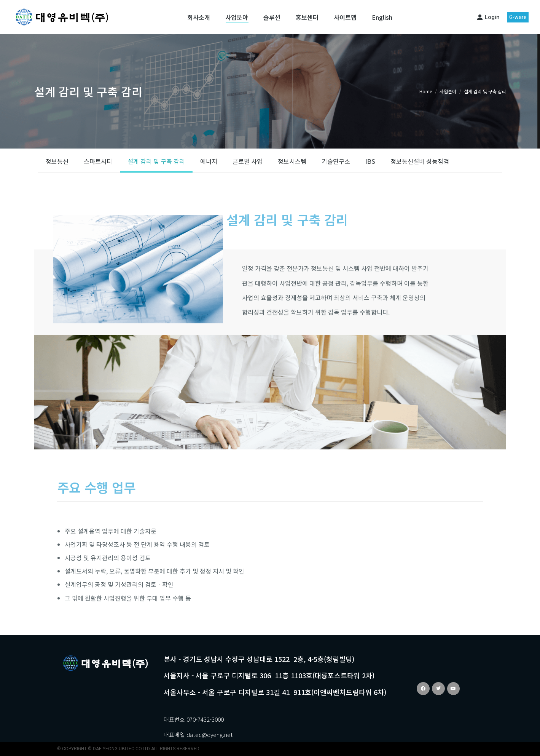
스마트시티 (98, 161)
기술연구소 (336, 161)
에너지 (209, 161)
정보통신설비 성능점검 (420, 161)
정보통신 (57, 161)
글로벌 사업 (248, 161)
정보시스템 (292, 161)
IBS (370, 161)
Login (488, 17)
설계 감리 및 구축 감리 (156, 161)
